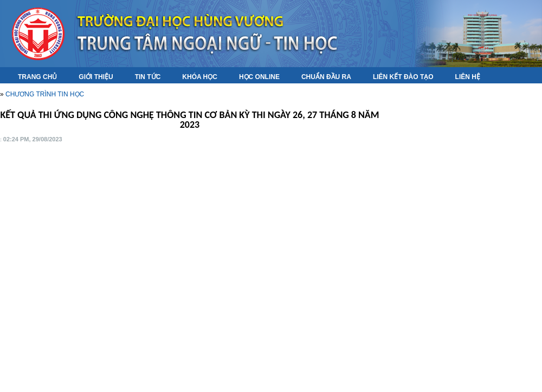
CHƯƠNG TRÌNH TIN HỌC (45, 94)
